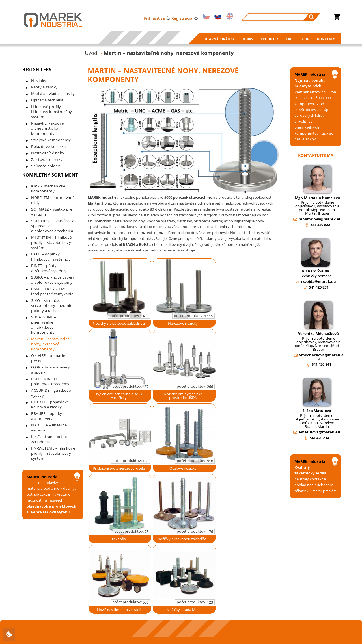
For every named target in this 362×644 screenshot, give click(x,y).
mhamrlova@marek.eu (320, 219)
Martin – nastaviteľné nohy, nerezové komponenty (169, 53)
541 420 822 (320, 225)
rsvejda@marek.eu (319, 281)
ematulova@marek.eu (319, 432)
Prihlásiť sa (157, 18)
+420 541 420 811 (52, 623)
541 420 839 (319, 287)
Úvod (91, 53)
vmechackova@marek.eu (321, 357)
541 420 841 (321, 364)
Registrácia (185, 18)
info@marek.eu (50, 633)
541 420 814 (319, 438)
